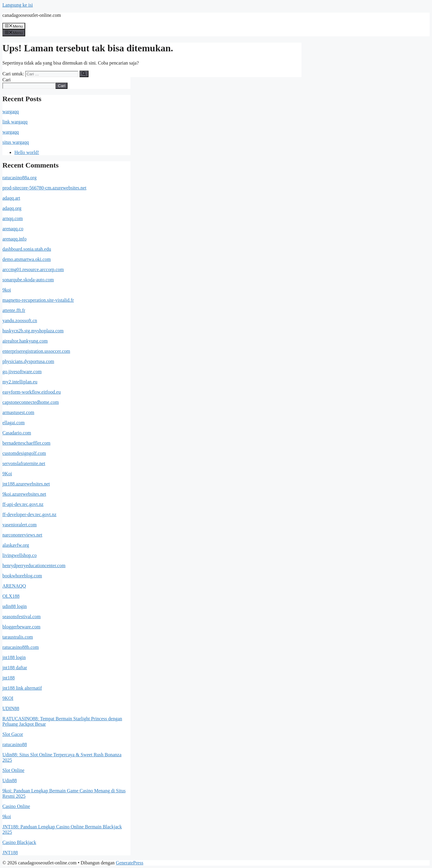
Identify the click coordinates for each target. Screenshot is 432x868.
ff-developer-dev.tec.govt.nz (29, 514)
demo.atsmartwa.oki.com (27, 259)
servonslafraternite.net (24, 463)
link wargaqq (15, 122)
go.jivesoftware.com (22, 372)
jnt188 (9, 678)
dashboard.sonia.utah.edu (27, 249)
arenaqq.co (13, 229)
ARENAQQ (14, 586)
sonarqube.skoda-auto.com (28, 280)
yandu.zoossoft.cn (20, 321)
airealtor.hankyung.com (25, 341)
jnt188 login (14, 657)
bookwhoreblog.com (22, 576)
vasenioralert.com (19, 525)
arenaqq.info (14, 239)
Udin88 (10, 780)
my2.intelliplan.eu (20, 382)
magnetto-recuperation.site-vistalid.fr (38, 300)
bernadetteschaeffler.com (26, 443)
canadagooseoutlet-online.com (32, 15)
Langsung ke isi (18, 5)
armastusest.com (18, 412)
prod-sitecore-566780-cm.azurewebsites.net (44, 188)
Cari (7, 80)
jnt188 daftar (15, 668)
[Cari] (84, 74)
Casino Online (16, 806)
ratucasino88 (15, 744)
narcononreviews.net (22, 535)
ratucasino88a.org (19, 178)
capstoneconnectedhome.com (31, 402)
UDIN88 (11, 708)
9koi (7, 290)
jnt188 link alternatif (22, 688)
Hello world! (27, 152)
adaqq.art (11, 198)
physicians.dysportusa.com (28, 361)
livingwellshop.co (19, 555)
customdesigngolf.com (24, 453)
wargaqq (11, 112)
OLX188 (11, 596)
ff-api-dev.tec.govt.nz (23, 504)
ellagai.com (13, 423)
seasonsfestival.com (22, 617)
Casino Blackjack (19, 842)
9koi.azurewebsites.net (24, 494)
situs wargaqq (16, 142)
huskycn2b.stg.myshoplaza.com (33, 331)
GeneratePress (130, 863)
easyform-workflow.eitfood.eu (31, 392)
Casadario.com (17, 433)
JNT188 (10, 853)
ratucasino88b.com (21, 647)
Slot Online (13, 770)
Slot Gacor (13, 734)
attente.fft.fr (14, 310)
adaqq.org (12, 208)
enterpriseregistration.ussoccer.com (36, 351)
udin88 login (15, 606)
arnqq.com (13, 218)
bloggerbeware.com (21, 627)
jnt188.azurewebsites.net (26, 484)
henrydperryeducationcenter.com (34, 566)
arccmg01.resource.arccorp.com (33, 269)
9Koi (7, 474)
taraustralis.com (18, 637)
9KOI (8, 698)
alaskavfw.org (16, 545)
